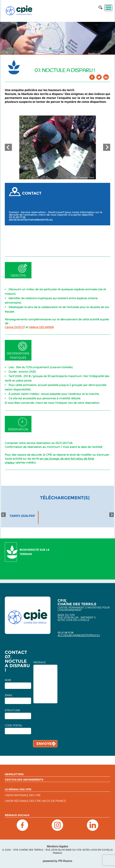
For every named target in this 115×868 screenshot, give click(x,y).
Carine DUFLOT (15, 327)
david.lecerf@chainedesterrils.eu (31, 220)
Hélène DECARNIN (41, 327)
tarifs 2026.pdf (22, 516)
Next (107, 147)
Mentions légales (57, 846)
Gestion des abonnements (24, 780)
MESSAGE (40, 662)
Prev (8, 147)
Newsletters (14, 774)
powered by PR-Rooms (57, 861)
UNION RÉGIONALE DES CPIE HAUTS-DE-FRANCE (35, 801)
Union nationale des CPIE (23, 795)
